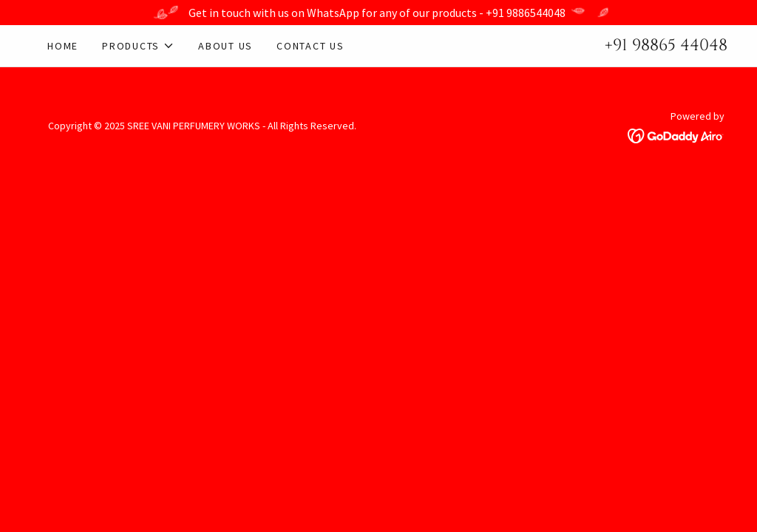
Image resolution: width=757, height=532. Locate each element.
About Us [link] (225, 46)
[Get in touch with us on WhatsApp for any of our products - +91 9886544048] (378, 13)
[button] (138, 46)
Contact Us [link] (310, 46)
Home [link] (63, 46)
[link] (676, 134)
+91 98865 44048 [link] (666, 45)
